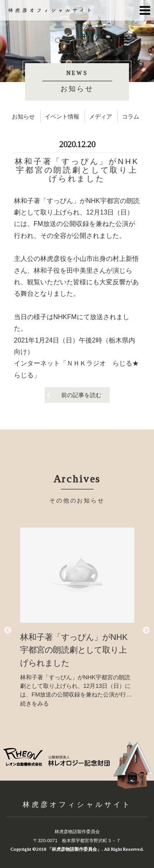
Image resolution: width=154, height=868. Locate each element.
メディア (101, 116)
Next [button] (146, 630)
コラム (131, 116)
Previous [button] (8, 630)
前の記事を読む (81, 395)
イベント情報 (62, 116)
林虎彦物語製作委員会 (77, 831)
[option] (77, 618)
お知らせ (23, 116)
